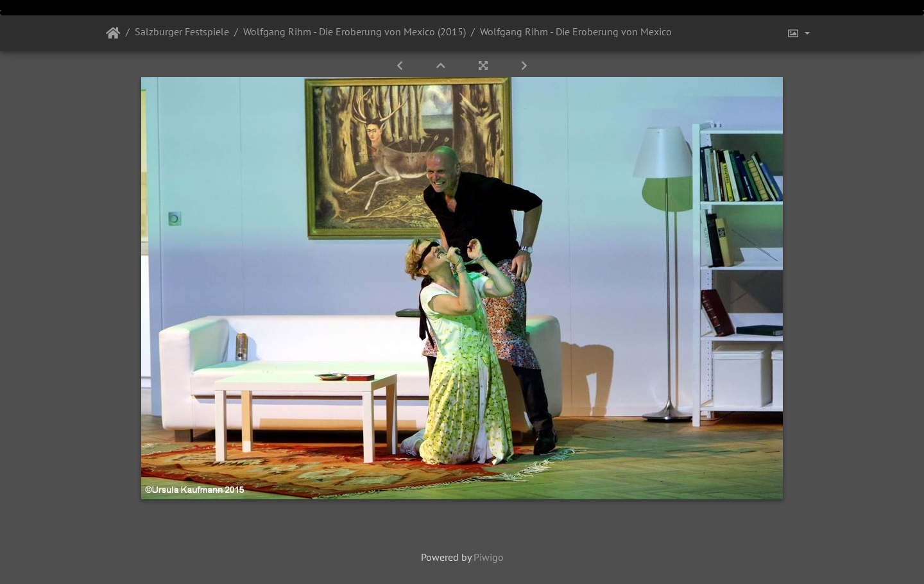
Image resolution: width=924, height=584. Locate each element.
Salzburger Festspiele (182, 31)
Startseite (113, 33)
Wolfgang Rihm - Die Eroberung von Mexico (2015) (355, 31)
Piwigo (489, 557)
